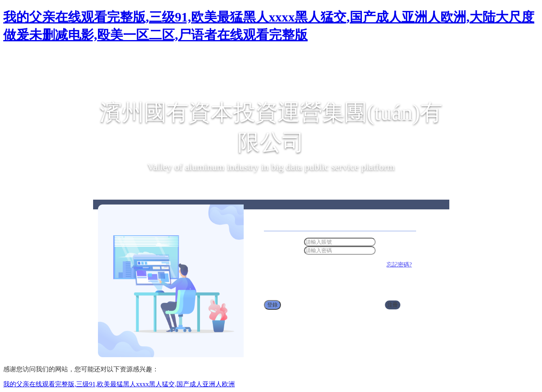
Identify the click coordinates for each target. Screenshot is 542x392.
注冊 (393, 305)
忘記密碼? (399, 265)
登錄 (272, 305)
